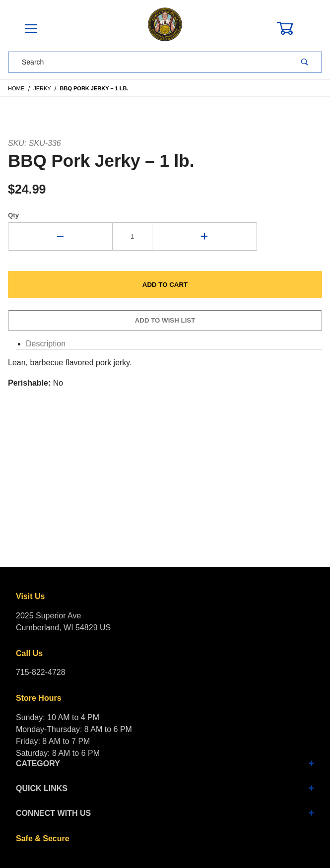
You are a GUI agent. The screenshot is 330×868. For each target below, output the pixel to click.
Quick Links (165, 788)
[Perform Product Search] (305, 62)
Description (46, 344)
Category (165, 764)
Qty (13, 215)
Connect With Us (165, 813)
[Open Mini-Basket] (291, 28)
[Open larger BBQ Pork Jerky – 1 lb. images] (165, 119)
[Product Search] (148, 62)
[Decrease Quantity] (60, 236)
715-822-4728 (41, 672)
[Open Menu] (31, 30)
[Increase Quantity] (205, 236)
